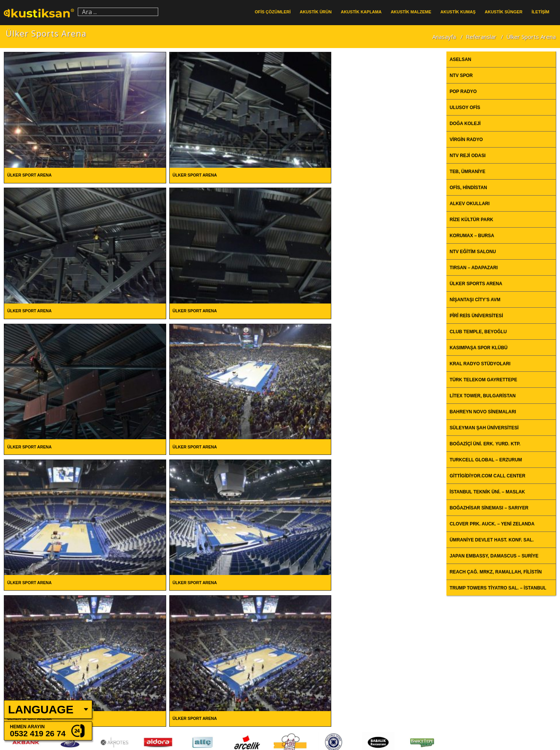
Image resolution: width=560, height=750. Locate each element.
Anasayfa (444, 36)
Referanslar (481, 36)
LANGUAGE (41, 709)
